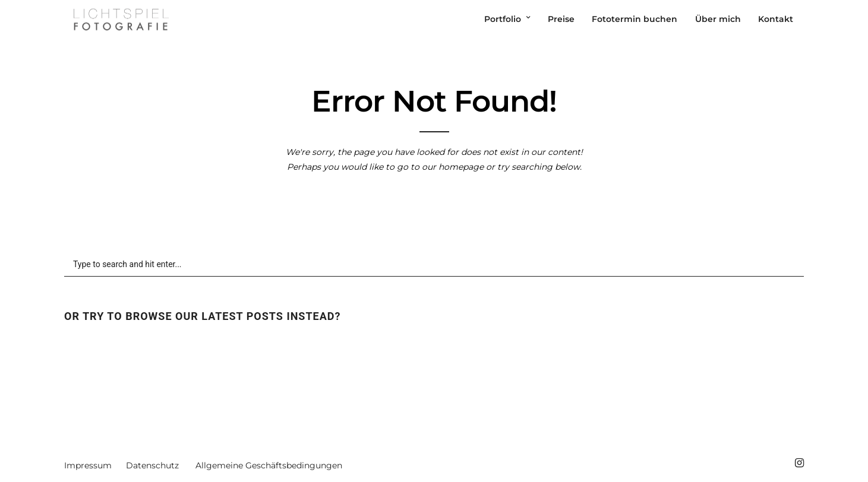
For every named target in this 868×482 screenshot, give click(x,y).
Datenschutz (152, 465)
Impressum (88, 465)
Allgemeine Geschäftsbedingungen (269, 465)
